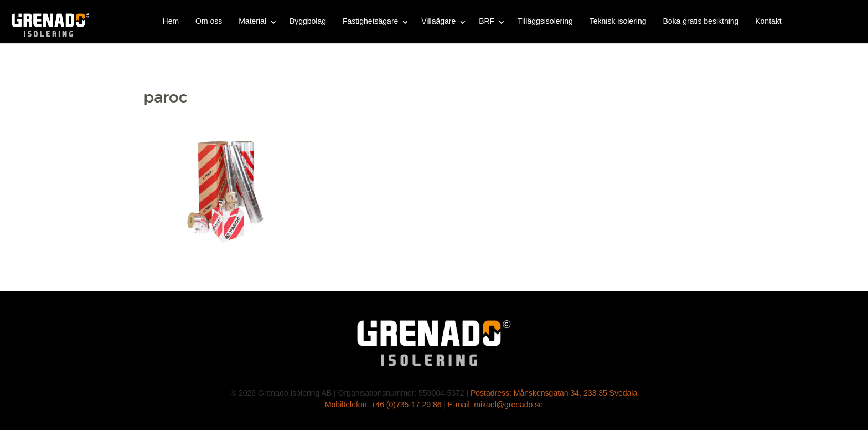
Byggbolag (308, 21)
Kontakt (768, 21)
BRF (487, 21)
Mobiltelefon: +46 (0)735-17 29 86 (383, 405)
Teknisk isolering (618, 21)
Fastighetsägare (370, 21)
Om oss (209, 21)
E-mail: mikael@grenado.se (495, 405)
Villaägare (438, 21)
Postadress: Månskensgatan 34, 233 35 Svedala (554, 393)
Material (252, 21)
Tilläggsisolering (545, 21)
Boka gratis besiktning (701, 21)
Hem (171, 21)
